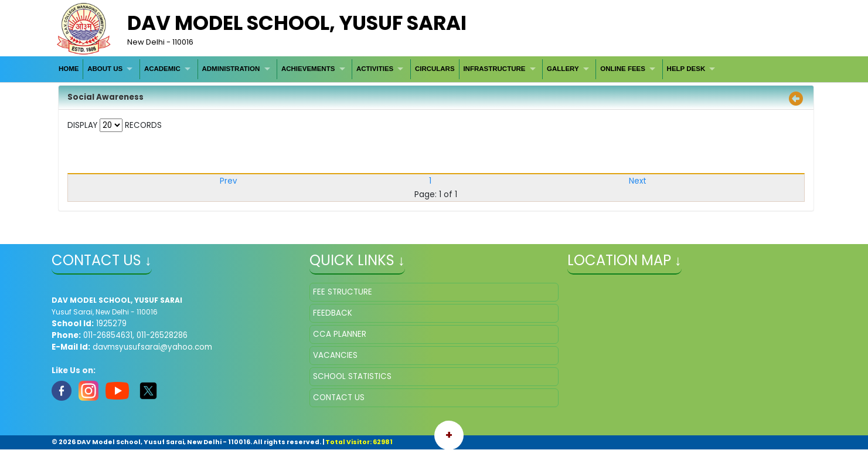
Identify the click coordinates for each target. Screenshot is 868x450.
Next (638, 181)
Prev (228, 181)
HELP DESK (686, 69)
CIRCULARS (435, 69)
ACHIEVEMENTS (308, 69)
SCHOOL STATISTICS (352, 376)
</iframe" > (692, 341)
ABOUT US (105, 69)
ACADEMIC (162, 69)
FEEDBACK (333, 313)
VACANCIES (335, 355)
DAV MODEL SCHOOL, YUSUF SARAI (297, 23)
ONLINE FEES (623, 69)
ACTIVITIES (375, 69)
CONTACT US (339, 397)
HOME (69, 69)
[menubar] (388, 69)
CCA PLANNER (340, 334)
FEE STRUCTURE (343, 292)
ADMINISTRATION (231, 69)
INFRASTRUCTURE (494, 69)
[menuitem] (69, 69)
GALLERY (563, 69)
